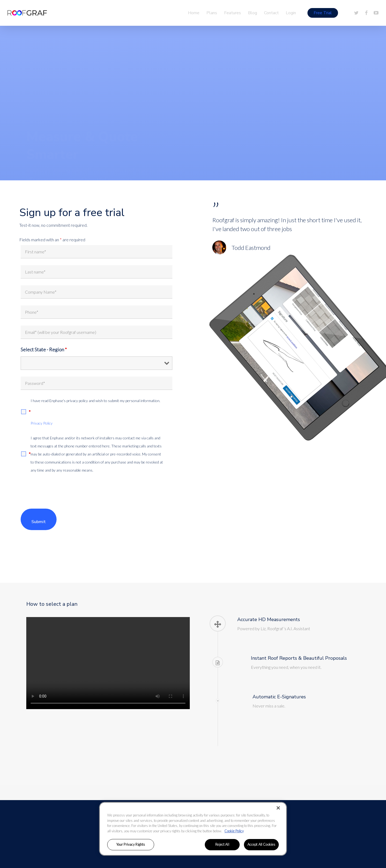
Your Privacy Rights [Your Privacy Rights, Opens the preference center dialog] (131, 844)
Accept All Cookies (261, 844)
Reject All (222, 844)
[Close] (278, 808)
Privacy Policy (42, 423)
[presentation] (61, 491)
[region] (193, 829)
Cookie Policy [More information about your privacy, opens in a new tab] (234, 831)
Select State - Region (44, 349)
